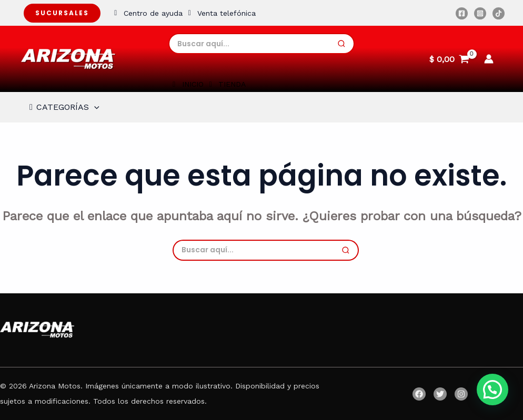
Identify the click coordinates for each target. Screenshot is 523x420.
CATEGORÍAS (63, 107)
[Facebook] (462, 13)
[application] (94, 107)
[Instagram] (480, 13)
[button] (492, 390)
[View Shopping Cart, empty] (449, 59)
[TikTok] (499, 13)
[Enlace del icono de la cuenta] (489, 59)
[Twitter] (440, 394)
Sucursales (62, 13)
